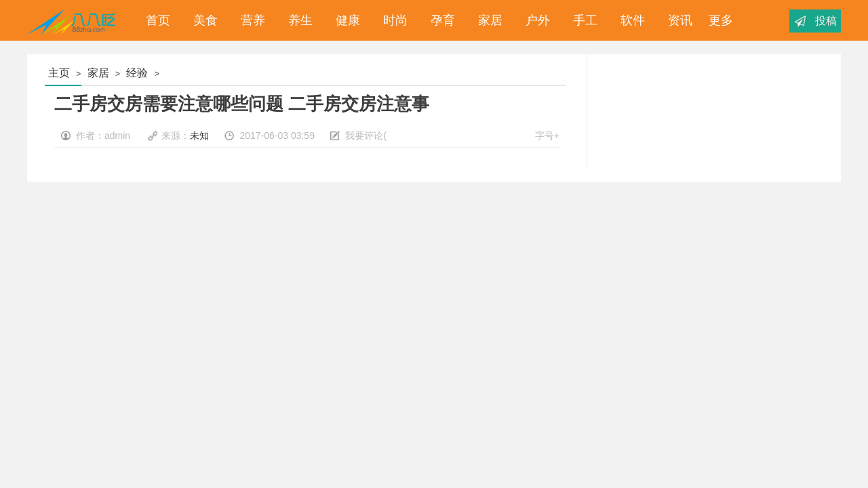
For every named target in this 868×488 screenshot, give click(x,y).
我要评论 (364, 136)
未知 (199, 136)
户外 (534, 20)
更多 (721, 20)
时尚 (392, 20)
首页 (155, 20)
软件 (629, 20)
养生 (297, 20)
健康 (344, 20)
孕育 (439, 20)
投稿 (826, 21)
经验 (137, 73)
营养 (250, 20)
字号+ (547, 136)
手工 (582, 20)
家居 (487, 20)
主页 (59, 73)
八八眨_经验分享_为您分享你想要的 (74, 20)
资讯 (677, 20)
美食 (202, 20)
